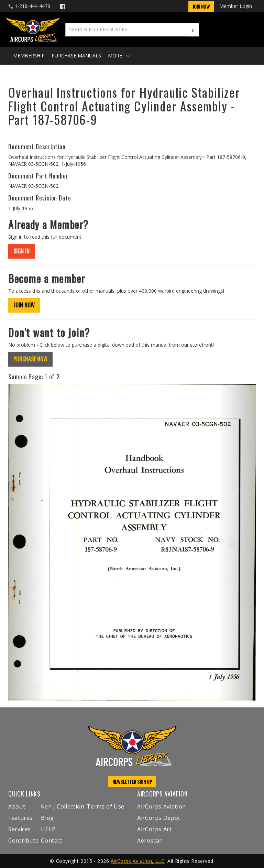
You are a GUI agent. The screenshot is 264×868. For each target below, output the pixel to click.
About (17, 806)
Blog (47, 818)
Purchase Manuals (76, 56)
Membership (29, 56)
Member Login (236, 6)
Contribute (23, 840)
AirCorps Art (155, 829)
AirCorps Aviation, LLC (137, 861)
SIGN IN (21, 251)
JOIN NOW (24, 305)
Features (20, 818)
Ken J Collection (63, 806)
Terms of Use (106, 806)
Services (20, 829)
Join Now (201, 6)
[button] (27, 542)
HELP (48, 829)
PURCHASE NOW (30, 359)
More (119, 56)
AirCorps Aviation (162, 806)
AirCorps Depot (159, 818)
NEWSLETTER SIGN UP (132, 782)
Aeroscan (150, 840)
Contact (52, 840)
